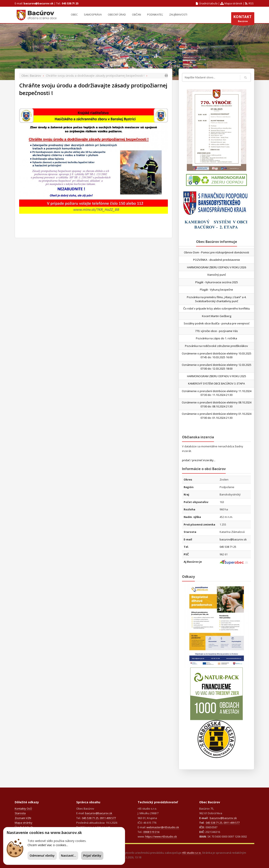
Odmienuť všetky (42, 855)
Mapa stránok (231, 3)
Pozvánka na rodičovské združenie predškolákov (216, 346)
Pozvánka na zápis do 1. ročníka (216, 338)
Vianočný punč (217, 275)
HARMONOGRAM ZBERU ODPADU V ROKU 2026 (217, 267)
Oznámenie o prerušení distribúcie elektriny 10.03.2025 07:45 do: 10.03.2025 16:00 (217, 355)
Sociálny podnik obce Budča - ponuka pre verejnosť (217, 323)
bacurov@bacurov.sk (38, 3)
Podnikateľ (155, 14)
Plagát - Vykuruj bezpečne (216, 290)
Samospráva (93, 14)
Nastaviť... (69, 855)
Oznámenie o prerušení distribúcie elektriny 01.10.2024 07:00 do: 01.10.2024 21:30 (217, 416)
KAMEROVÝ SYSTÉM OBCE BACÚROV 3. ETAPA (216, 383)
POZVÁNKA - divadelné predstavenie (217, 260)
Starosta (20, 813)
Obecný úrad (117, 14)
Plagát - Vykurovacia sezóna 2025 (217, 282)
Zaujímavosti (178, 14)
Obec (74, 14)
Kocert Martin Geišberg (217, 316)
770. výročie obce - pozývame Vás (216, 331)
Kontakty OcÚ (23, 809)
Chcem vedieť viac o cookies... (48, 845)
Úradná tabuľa (207, 3)
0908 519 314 (151, 832)
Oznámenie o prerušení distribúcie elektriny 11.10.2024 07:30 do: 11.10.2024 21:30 (217, 393)
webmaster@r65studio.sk (163, 827)
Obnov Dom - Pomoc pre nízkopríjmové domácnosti (216, 252)
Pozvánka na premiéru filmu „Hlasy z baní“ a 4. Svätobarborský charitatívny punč (217, 299)
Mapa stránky (24, 823)
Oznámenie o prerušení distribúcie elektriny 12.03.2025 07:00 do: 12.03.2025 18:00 (217, 367)
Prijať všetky (92, 855)
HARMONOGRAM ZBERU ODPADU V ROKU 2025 (217, 376)
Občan (136, 14)
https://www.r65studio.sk (161, 836)
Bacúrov (243, 20)
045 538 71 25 (70, 3)
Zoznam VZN (23, 818)
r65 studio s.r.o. (192, 853)
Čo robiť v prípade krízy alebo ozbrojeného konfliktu (217, 308)
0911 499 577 (108, 818)
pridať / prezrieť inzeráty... (199, 460)
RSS (249, 3)
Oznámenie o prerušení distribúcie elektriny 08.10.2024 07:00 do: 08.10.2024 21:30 (217, 404)
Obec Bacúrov (31, 76)
